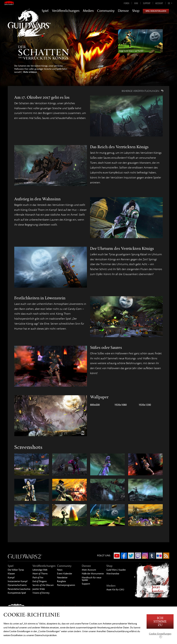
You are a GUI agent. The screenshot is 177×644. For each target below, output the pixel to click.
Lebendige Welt (40, 570)
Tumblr (152, 556)
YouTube (117, 556)
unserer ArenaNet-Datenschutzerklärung (109, 631)
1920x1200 (145, 405)
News (60, 570)
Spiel (45, 11)
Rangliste (61, 581)
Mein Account (89, 570)
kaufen (116, 570)
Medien (88, 11)
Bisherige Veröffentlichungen (140, 91)
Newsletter (62, 578)
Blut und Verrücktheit (43, 52)
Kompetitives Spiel (17, 593)
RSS (166, 556)
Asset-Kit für (115, 590)
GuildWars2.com (29, 27)
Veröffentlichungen (66, 11)
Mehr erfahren (30, 72)
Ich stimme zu (160, 622)
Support (147, 3)
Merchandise (113, 574)
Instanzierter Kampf (18, 581)
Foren (126, 3)
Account (159, 3)
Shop (136, 11)
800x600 (95, 405)
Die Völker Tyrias (16, 570)
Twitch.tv (138, 556)
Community (106, 11)
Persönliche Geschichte (19, 589)
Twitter (131, 556)
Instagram (145, 556)
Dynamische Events (17, 585)
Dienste (123, 11)
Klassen (11, 574)
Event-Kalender (65, 574)
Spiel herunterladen (156, 11)
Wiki (136, 3)
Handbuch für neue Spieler (92, 579)
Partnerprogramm (66, 585)
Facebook (124, 556)
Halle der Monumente (93, 574)
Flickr (159, 556)
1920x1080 (120, 405)
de (169, 3)
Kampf (11, 578)
